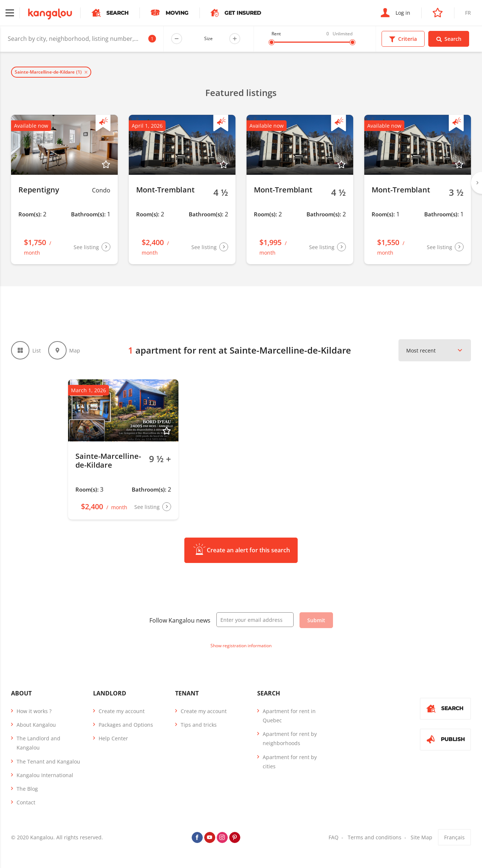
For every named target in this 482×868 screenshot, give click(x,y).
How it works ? (34, 711)
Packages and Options (126, 725)
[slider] (272, 42)
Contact (26, 802)
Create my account (122, 711)
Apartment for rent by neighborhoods (290, 738)
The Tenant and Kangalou (48, 761)
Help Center (113, 738)
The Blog (27, 789)
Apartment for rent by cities (290, 762)
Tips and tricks (199, 725)
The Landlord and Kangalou (38, 743)
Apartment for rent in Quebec (289, 716)
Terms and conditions (375, 837)
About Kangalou (36, 725)
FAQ (334, 837)
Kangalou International (45, 775)
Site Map (421, 837)
